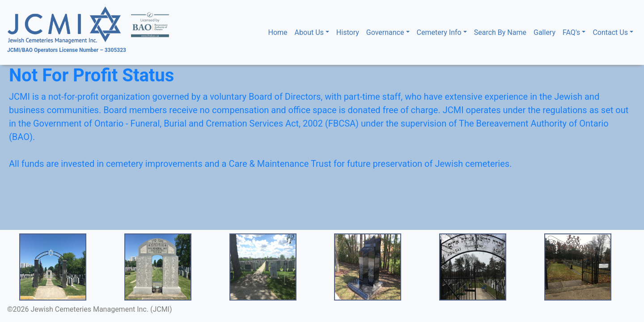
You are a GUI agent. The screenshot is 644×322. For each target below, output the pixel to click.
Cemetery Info (439, 32)
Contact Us (610, 32)
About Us (309, 32)
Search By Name (500, 32)
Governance (385, 32)
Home (280, 32)
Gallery (544, 32)
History (348, 32)
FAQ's (571, 32)
